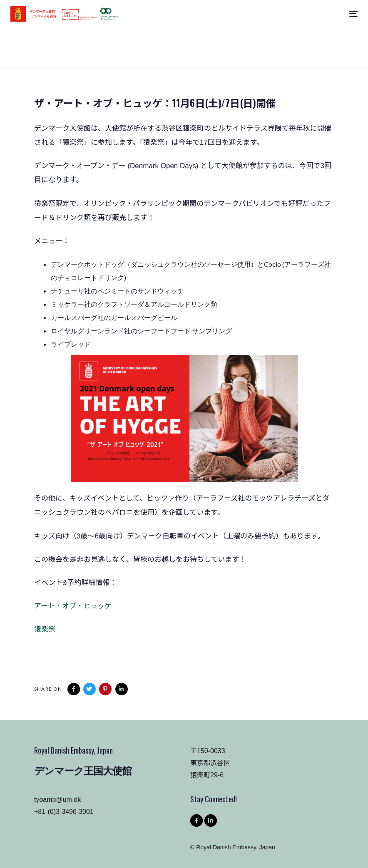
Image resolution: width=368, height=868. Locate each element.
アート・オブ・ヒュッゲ (73, 606)
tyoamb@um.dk (57, 800)
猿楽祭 (45, 629)
